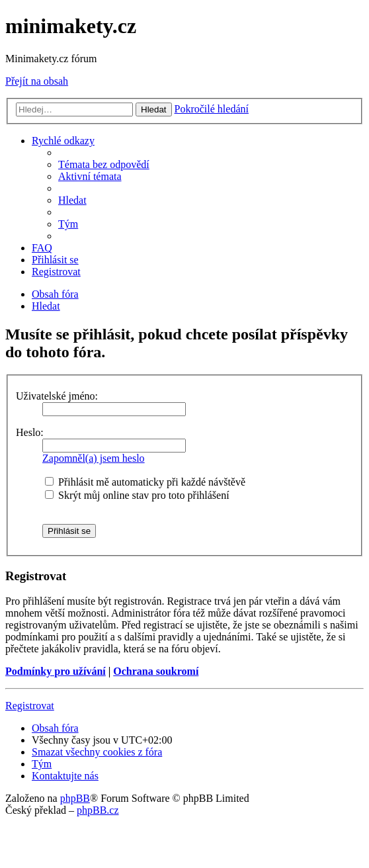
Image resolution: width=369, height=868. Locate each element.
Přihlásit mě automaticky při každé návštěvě (145, 482)
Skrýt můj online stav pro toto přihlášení (137, 495)
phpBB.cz (98, 810)
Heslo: (30, 432)
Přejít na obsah (37, 81)
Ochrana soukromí (156, 671)
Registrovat (30, 706)
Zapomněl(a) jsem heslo (94, 458)
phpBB (75, 798)
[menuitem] (104, 164)
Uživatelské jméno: (57, 396)
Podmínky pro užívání (56, 671)
